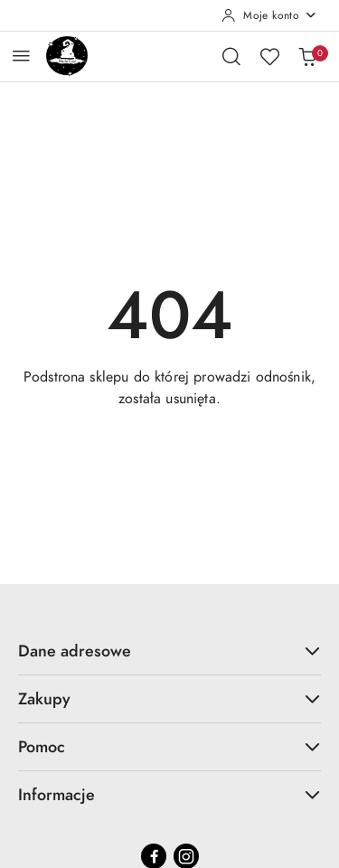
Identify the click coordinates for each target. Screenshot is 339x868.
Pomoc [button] (169, 746)
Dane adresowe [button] (169, 651)
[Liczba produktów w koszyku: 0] (307, 56)
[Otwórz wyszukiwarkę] (231, 56)
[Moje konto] (269, 15)
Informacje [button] (169, 794)
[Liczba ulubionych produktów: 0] (269, 56)
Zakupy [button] (169, 698)
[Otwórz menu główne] (21, 56)
